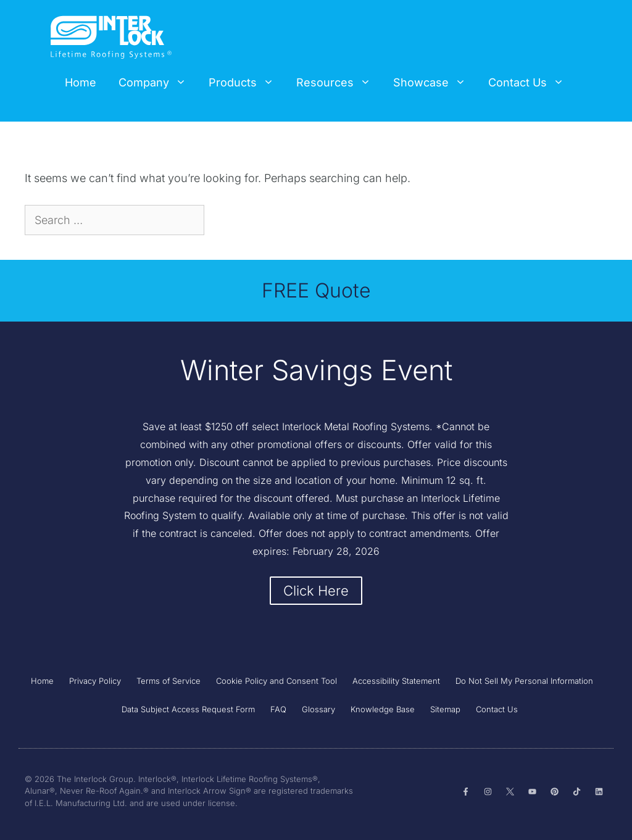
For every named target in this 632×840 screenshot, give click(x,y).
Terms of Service (168, 681)
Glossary (318, 709)
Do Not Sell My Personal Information (524, 681)
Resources (339, 83)
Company (158, 83)
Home (81, 82)
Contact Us (532, 83)
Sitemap (445, 709)
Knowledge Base (383, 709)
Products (247, 83)
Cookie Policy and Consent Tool (276, 681)
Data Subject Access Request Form (188, 709)
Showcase (435, 83)
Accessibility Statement (396, 681)
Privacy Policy (95, 681)
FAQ (278, 709)
